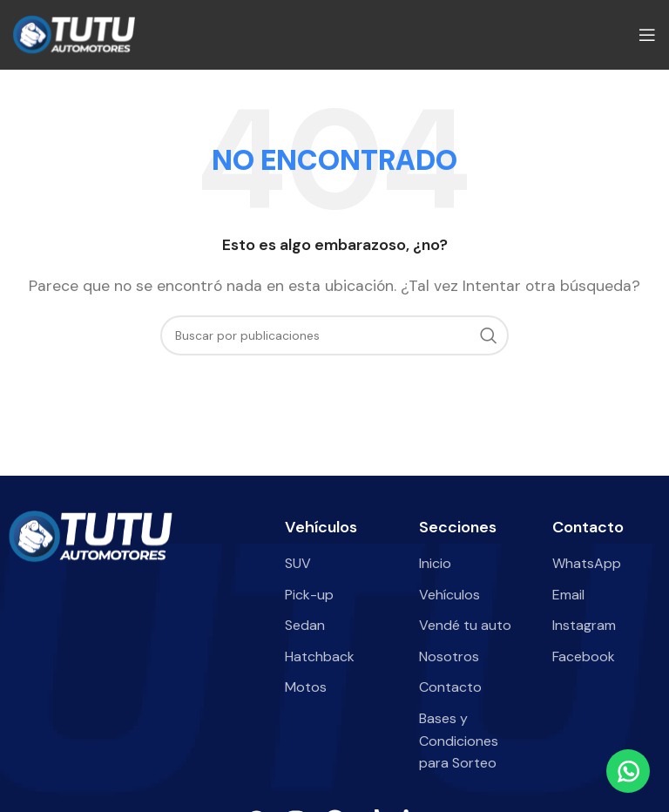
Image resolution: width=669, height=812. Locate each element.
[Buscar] (334, 335)
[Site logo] (74, 34)
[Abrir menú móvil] (647, 35)
